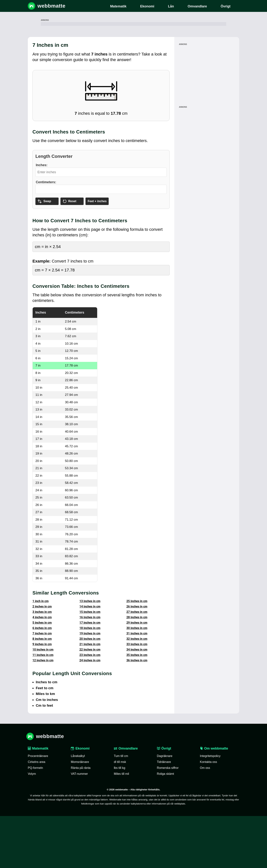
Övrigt (164, 800)
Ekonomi (80, 800)
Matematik (38, 800)
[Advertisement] (133, 50)
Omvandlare (126, 800)
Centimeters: (46, 234)
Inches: (42, 217)
